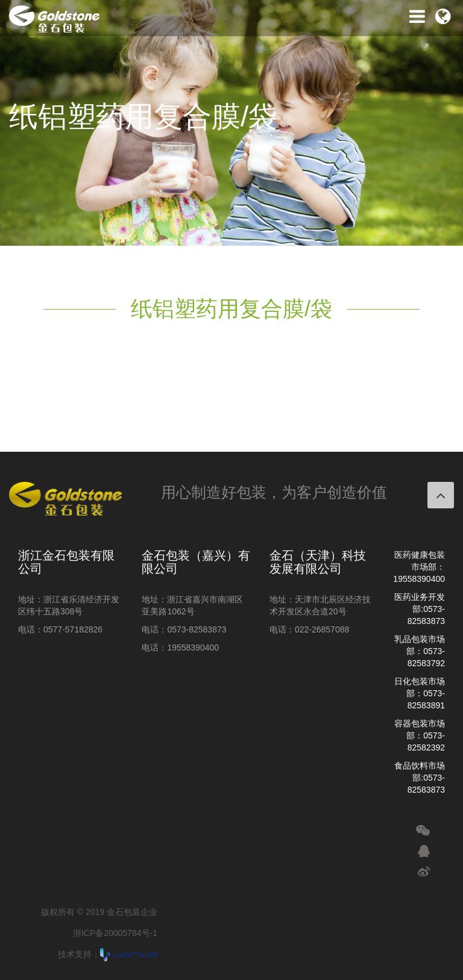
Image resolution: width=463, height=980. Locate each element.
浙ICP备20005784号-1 (115, 933)
